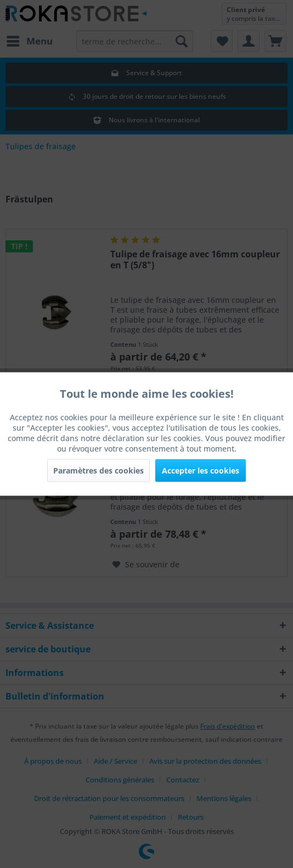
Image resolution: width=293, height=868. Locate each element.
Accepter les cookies (201, 470)
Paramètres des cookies (98, 470)
